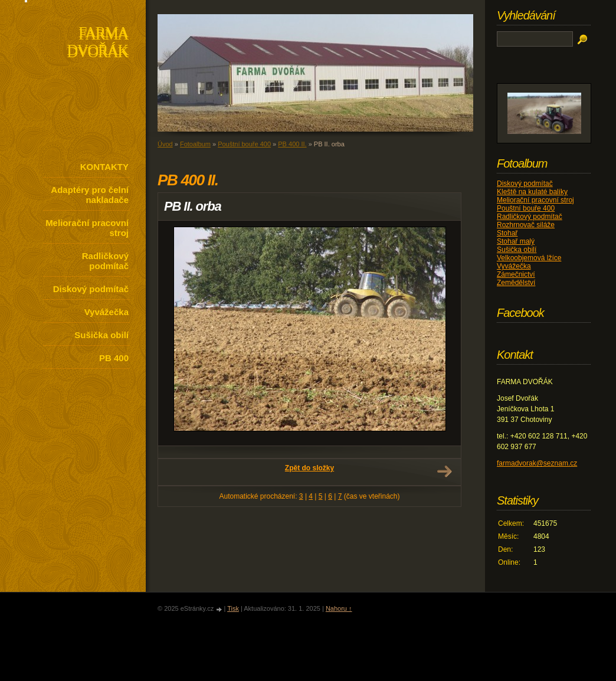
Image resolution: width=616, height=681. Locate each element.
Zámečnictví (516, 274)
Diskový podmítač (91, 289)
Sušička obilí (101, 335)
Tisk (233, 608)
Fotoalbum (195, 144)
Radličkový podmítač (105, 261)
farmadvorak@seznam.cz (537, 463)
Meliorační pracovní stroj (87, 228)
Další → (444, 472)
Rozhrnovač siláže (526, 225)
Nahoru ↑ (339, 608)
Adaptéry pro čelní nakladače (90, 195)
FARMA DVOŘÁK (98, 43)
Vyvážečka (107, 312)
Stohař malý (516, 241)
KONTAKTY (104, 167)
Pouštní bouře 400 (244, 144)
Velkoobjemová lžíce (529, 258)
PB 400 (114, 358)
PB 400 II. (292, 144)
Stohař (507, 233)
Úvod (165, 144)
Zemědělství (516, 283)
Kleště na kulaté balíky (532, 192)
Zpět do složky (309, 468)
